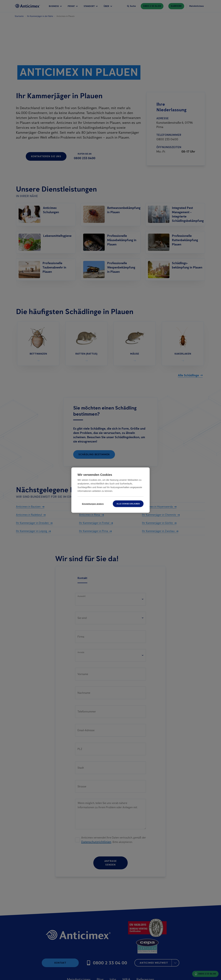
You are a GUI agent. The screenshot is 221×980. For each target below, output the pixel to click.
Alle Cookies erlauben (128, 504)
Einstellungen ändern (93, 504)
